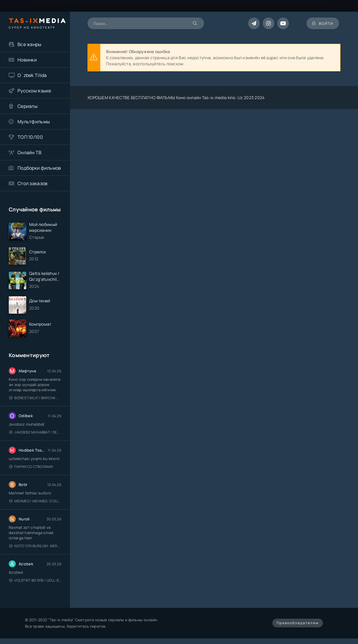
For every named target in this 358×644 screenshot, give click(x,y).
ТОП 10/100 (30, 137)
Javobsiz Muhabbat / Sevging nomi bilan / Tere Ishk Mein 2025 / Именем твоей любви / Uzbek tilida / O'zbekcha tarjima (35, 432)
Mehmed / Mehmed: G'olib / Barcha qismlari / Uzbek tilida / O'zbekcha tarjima (35, 501)
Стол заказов (33, 183)
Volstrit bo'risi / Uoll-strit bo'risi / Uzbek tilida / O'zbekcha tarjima (35, 580)
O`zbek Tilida (32, 75)
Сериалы (28, 106)
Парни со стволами (31, 467)
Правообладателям (298, 623)
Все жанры (30, 44)
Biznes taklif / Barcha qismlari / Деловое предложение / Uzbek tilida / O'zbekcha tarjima (35, 398)
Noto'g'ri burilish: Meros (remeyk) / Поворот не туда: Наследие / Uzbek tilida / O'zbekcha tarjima (35, 546)
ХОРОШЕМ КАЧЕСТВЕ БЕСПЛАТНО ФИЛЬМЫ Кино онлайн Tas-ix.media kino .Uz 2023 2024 (176, 98)
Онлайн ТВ (30, 152)
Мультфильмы (34, 122)
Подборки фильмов (39, 168)
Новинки (27, 60)
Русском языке (34, 91)
